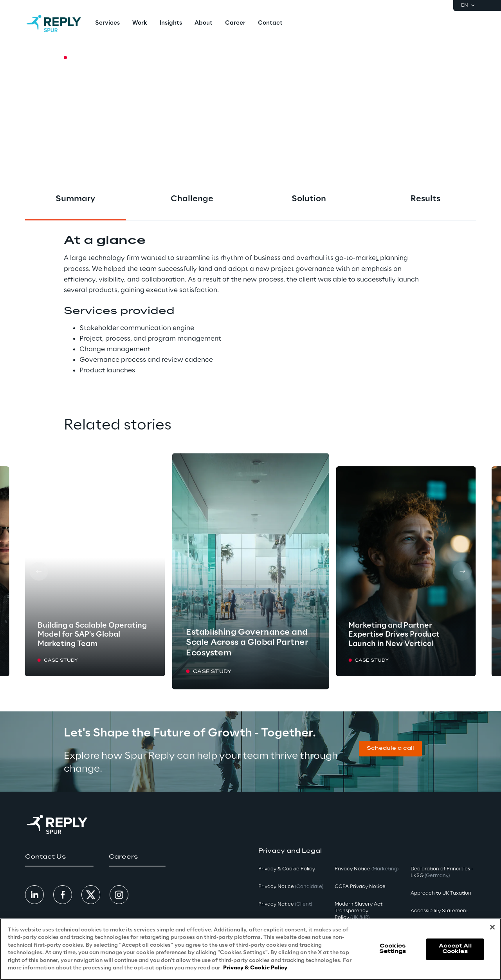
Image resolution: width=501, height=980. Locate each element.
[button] (390, 749)
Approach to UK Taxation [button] (441, 893)
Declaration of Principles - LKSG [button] (442, 872)
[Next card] (462, 571)
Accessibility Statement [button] (439, 911)
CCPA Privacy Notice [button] (360, 887)
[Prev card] (39, 571)
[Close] (492, 927)
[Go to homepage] (54, 23)
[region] (250, 949)
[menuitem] (107, 23)
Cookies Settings (393, 949)
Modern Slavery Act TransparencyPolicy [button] (359, 911)
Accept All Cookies (455, 949)
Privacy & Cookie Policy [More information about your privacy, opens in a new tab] (255, 968)
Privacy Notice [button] (291, 887)
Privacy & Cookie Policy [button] (287, 869)
